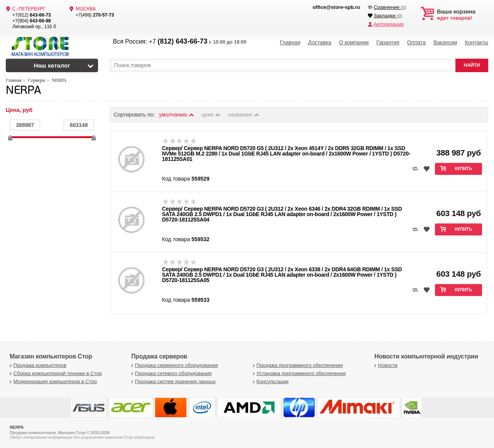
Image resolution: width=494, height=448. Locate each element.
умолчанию (177, 115)
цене (211, 115)
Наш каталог (52, 65)
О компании (354, 42)
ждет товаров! (463, 15)
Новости (385, 365)
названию (244, 115)
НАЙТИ (472, 65)
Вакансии (445, 42)
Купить (463, 169)
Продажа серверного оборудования (174, 365)
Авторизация (389, 24)
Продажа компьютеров (37, 365)
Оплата (416, 42)
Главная (290, 42)
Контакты (477, 42)
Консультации (270, 381)
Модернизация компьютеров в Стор (52, 381)
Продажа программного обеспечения (297, 365)
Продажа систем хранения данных (173, 381)
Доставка (320, 42)
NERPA (23, 91)
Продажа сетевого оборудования (170, 373)
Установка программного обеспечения (298, 373)
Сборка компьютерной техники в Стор (55, 373)
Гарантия (388, 42)
